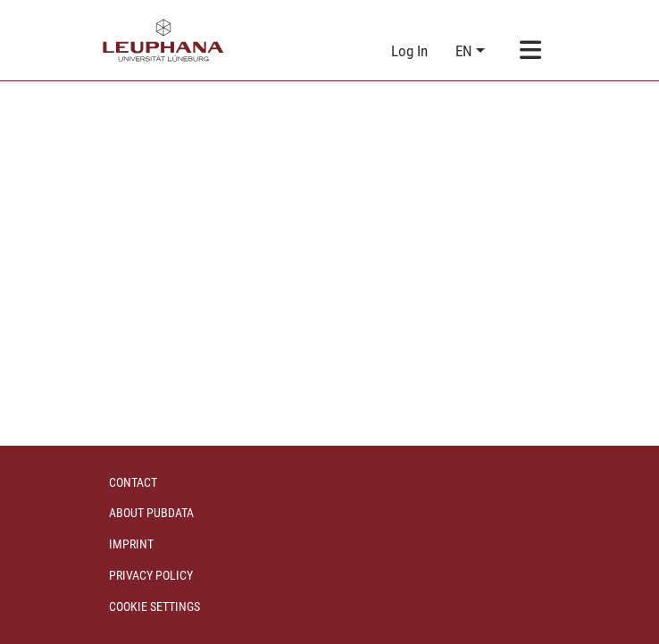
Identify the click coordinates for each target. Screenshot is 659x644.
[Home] (163, 40)
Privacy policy (151, 575)
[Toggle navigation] (531, 51)
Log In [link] (410, 51)
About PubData (151, 513)
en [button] (466, 51)
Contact (133, 482)
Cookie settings (154, 606)
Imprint (131, 544)
